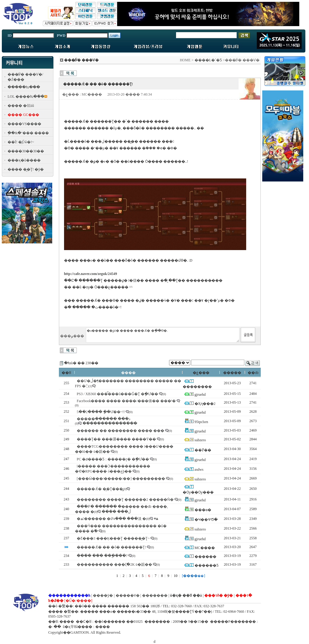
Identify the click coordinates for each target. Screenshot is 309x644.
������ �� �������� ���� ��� (121, 431)
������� (155, 595)
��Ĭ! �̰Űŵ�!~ (21, 142)
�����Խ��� (24, 87)
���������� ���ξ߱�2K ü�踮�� (114, 564)
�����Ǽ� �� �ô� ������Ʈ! (112, 547)
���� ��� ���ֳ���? (102, 556)
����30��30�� (26, 151)
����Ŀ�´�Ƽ (208, 60)
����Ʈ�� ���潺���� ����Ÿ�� (117, 439)
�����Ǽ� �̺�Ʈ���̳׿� (100, 489)
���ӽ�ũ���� (24, 160)
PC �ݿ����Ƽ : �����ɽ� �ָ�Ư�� (113, 459)
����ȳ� (103, 595)
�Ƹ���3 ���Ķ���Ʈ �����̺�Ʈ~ (113, 538)
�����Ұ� (128, 595)
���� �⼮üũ (21, 106)
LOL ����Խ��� (26, 97)
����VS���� (24, 124)
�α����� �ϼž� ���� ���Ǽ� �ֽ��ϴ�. (163, 335)
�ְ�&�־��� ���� (28, 133)
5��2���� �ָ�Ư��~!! (101, 412)
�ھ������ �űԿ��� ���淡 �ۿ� (117, 519)
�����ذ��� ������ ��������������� (107, 421)
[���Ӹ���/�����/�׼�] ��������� (121, 479)
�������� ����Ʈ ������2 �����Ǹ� (125, 500)
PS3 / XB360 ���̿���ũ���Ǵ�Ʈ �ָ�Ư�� (117, 394)
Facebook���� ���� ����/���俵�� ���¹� (126, 401)
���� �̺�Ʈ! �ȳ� (26, 169)
